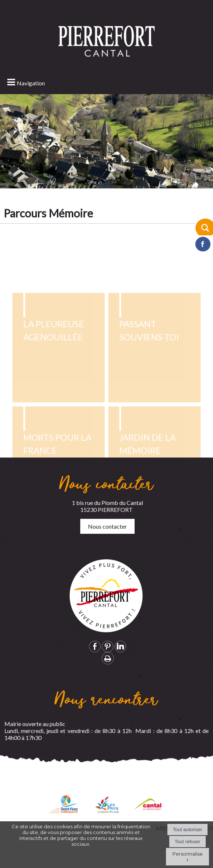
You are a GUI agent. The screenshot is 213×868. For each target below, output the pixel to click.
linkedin (120, 646)
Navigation (31, 83)
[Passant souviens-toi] (154, 440)
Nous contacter (107, 526)
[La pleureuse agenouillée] (58, 440)
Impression (108, 658)
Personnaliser (188, 857)
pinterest (108, 646)
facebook (95, 646)
